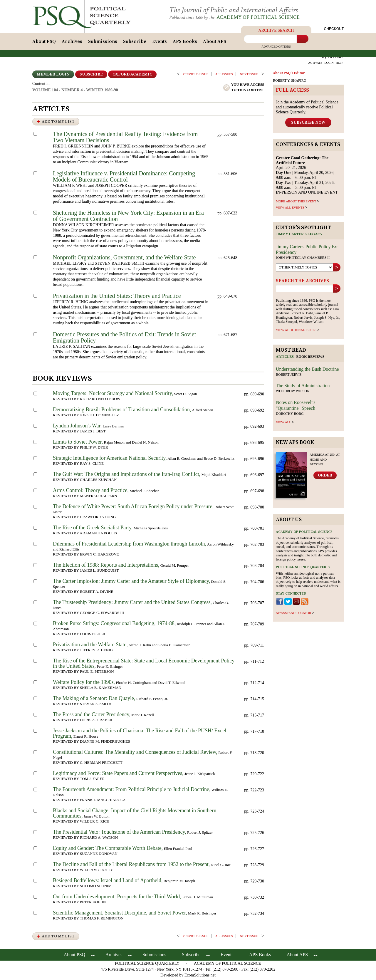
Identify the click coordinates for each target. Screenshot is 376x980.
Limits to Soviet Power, (78, 444)
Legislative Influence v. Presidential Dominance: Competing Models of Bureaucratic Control (124, 178)
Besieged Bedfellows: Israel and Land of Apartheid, (108, 882)
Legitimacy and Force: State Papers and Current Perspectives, (118, 775)
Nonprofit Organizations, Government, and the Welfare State (124, 259)
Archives (72, 43)
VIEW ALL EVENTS (290, 209)
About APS (215, 43)
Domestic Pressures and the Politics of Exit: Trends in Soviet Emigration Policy (124, 339)
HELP (339, 64)
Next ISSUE (249, 76)
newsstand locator (293, 615)
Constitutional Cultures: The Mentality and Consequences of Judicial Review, (135, 754)
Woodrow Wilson (293, 393)
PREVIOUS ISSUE (195, 76)
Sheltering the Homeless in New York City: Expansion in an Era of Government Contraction (128, 218)
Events (160, 43)
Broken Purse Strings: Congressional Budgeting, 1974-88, (114, 625)
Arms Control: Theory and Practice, (91, 492)
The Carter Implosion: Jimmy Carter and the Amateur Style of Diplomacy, (131, 583)
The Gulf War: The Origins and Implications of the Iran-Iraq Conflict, (127, 476)
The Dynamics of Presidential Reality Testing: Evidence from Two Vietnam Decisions (125, 139)
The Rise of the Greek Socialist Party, (93, 529)
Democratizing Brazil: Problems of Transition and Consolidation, (122, 411)
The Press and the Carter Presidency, (92, 716)
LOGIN (329, 64)
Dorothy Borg (290, 415)
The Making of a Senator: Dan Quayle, (94, 700)
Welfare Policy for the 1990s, (84, 684)
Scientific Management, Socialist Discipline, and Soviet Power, (120, 914)
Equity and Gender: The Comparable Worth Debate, (108, 850)
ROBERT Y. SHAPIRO (289, 82)
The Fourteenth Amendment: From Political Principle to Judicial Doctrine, (132, 791)
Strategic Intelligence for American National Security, (110, 460)
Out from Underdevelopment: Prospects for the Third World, (117, 898)
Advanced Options (276, 48)
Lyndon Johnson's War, (77, 427)
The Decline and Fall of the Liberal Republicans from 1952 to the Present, (131, 866)
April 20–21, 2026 (302, 164)
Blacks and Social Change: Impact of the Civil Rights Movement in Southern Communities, (135, 815)
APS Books (185, 43)
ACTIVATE (315, 64)
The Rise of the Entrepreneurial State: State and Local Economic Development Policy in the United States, (144, 665)
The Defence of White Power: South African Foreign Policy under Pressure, (133, 508)
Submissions (103, 43)
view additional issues (296, 332)
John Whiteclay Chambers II (303, 259)
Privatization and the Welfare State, (90, 646)
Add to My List (58, 123)
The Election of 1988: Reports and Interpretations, (106, 567)
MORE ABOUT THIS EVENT (296, 203)
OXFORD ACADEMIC (132, 76)
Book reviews (310, 358)
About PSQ (44, 43)
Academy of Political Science (263, 17)
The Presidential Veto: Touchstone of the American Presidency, (120, 834)
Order (325, 477)
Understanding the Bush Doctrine (307, 371)
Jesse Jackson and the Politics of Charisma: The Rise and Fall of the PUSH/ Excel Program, (140, 735)
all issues (224, 76)
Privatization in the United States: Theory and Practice (117, 298)
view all (283, 424)
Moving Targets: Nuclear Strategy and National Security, (113, 395)
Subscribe (135, 43)
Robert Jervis (289, 376)
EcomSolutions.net (200, 977)
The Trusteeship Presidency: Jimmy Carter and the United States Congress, (132, 604)
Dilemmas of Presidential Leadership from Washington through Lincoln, (130, 546)
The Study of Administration (303, 387)
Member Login (53, 76)
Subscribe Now (308, 124)
